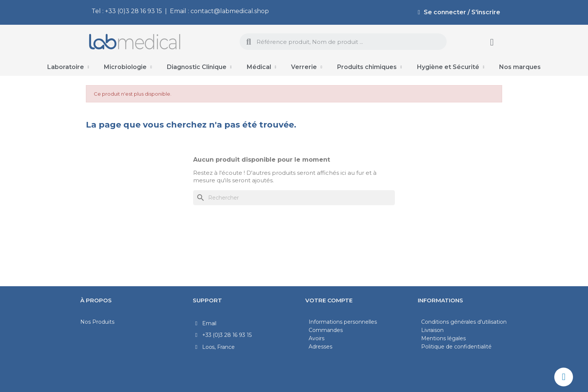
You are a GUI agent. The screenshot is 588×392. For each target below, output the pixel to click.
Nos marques (520, 67)
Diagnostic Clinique (199, 67)
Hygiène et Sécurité (451, 67)
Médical (262, 67)
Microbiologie (128, 67)
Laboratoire (68, 67)
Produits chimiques (370, 67)
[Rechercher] (294, 198)
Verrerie (307, 67)
